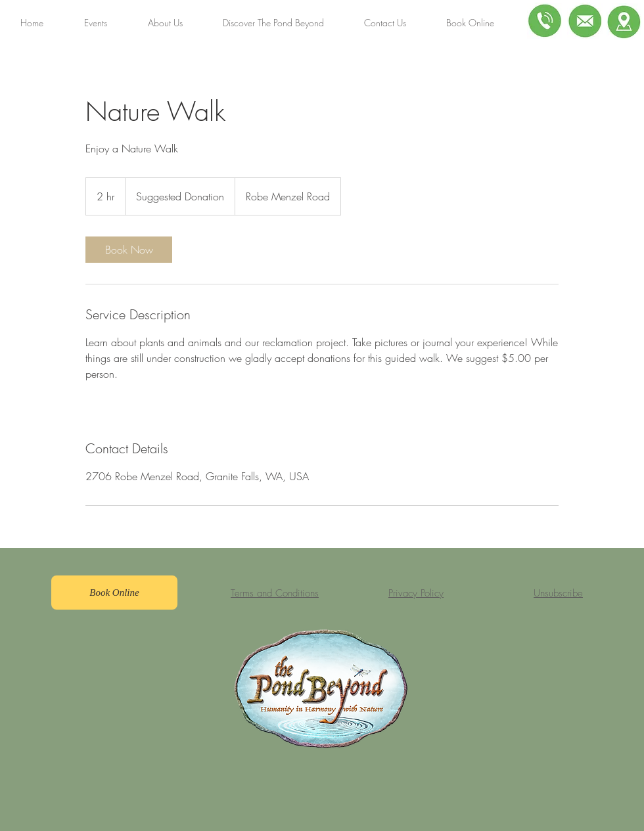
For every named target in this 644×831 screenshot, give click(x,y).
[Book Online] (114, 593)
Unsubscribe (558, 593)
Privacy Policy (416, 593)
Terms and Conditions (275, 593)
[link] (129, 250)
